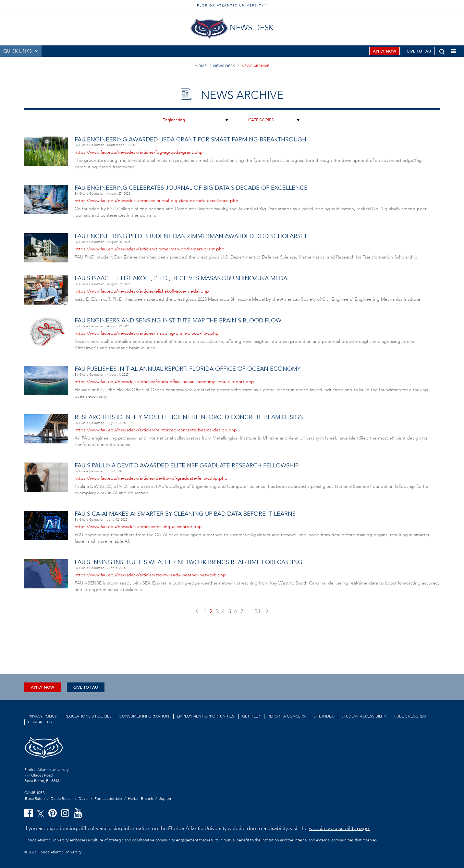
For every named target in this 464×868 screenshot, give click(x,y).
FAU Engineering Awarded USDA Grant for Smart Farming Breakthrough (190, 140)
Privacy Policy (42, 716)
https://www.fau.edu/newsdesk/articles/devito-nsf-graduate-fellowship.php (151, 478)
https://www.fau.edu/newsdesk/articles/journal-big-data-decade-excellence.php (157, 201)
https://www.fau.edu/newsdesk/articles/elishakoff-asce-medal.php (142, 291)
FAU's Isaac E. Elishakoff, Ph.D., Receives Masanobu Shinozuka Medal (182, 278)
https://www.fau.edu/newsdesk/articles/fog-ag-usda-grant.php (139, 152)
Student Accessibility (364, 716)
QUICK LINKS (18, 51)
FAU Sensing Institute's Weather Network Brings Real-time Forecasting (189, 562)
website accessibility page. (340, 828)
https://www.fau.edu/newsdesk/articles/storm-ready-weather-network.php (150, 575)
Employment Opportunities (206, 716)
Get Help (251, 716)
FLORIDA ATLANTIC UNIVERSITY (232, 6)
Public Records (410, 716)
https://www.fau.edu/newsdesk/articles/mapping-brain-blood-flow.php (147, 333)
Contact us (40, 722)
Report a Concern (287, 716)
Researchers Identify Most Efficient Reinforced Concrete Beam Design (189, 417)
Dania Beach (62, 799)
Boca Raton (35, 799)
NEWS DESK (224, 66)
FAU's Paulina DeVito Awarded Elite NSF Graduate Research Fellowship (187, 466)
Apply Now (385, 51)
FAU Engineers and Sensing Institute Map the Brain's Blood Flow (178, 321)
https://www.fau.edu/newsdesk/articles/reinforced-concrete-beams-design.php (156, 430)
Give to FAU (419, 51)
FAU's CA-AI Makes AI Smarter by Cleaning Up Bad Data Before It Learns (185, 514)
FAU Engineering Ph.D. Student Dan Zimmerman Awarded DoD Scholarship (192, 236)
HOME (201, 66)
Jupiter (165, 799)
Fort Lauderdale (108, 799)
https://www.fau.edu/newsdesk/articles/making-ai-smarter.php (138, 527)
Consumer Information (144, 716)
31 (258, 612)
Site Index (324, 716)
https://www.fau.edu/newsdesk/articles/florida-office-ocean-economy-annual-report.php (164, 382)
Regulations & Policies (88, 716)
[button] (442, 50)
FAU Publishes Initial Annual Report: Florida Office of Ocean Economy (188, 369)
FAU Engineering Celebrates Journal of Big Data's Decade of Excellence (191, 188)
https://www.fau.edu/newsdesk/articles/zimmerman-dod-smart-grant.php (150, 249)
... (249, 612)
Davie (84, 799)
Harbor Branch (140, 799)
